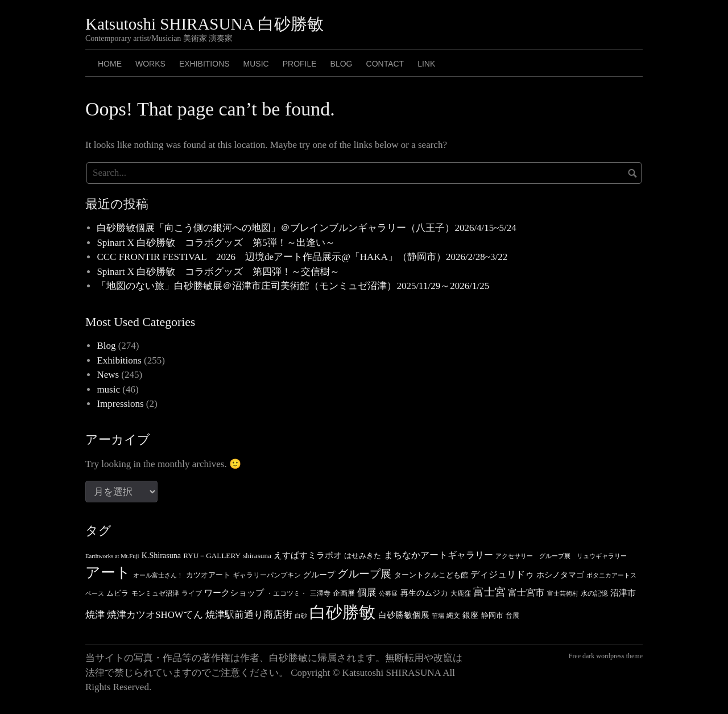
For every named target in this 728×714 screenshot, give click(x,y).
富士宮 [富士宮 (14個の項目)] (489, 592)
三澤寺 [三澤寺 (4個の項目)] (320, 593)
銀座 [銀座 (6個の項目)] (470, 615)
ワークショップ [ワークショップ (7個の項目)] (234, 593)
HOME (110, 64)
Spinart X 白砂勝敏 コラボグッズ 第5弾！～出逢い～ (216, 243)
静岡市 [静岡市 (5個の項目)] (492, 615)
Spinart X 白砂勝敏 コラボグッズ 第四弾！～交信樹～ (218, 272)
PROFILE (300, 64)
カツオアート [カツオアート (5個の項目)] (208, 575)
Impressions (120, 404)
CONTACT (385, 64)
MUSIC (256, 64)
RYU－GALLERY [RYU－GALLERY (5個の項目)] (212, 556)
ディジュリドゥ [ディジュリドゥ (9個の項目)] (502, 575)
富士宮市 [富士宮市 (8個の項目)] (526, 593)
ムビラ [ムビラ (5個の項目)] (117, 593)
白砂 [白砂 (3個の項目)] (301, 616)
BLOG (342, 64)
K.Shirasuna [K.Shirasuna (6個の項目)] (161, 555)
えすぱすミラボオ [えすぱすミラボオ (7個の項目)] (308, 555)
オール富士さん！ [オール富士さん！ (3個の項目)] (158, 575)
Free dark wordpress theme (606, 656)
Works (150, 64)
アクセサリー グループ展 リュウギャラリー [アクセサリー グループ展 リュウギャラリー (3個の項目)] (561, 556)
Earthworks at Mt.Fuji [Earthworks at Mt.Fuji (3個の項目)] (112, 556)
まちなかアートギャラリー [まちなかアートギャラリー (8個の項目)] (439, 555)
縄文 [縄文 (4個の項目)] (453, 616)
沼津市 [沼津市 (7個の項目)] (623, 593)
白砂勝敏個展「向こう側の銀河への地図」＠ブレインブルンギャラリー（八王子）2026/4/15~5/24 (306, 228)
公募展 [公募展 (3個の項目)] (388, 594)
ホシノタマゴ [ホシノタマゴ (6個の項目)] (560, 575)
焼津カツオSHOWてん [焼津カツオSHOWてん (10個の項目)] (155, 615)
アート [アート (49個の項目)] (108, 573)
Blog (106, 346)
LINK (426, 64)
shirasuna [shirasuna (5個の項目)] (257, 556)
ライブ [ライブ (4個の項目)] (192, 593)
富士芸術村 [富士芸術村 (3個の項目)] (563, 594)
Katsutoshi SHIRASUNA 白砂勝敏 (204, 24)
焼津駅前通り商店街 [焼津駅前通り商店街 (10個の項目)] (249, 615)
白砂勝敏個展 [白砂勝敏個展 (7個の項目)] (404, 615)
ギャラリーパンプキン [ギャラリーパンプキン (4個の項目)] (267, 575)
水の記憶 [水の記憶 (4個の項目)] (594, 593)
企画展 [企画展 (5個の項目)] (344, 593)
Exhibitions (204, 64)
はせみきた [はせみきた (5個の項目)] (363, 556)
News (108, 375)
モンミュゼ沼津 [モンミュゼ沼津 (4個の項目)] (155, 593)
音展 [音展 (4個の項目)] (512, 616)
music (108, 389)
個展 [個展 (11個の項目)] (367, 593)
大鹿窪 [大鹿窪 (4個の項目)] (461, 593)
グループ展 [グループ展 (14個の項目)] (364, 574)
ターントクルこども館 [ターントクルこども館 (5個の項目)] (431, 575)
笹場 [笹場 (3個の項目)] (438, 616)
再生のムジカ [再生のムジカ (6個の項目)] (424, 593)
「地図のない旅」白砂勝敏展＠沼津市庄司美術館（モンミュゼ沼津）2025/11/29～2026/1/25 (293, 286)
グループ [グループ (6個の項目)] (319, 575)
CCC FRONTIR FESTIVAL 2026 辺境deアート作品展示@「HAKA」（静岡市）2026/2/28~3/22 (302, 257)
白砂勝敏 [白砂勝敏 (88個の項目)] (342, 612)
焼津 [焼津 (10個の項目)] (95, 615)
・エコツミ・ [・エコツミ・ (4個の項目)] (287, 593)
